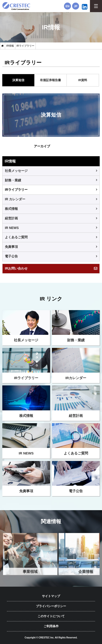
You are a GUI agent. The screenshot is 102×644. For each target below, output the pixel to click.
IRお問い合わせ (16, 268)
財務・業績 (13, 180)
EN (68, 6)
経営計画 (11, 218)
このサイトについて (51, 616)
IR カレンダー (15, 199)
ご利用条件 (51, 626)
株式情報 (11, 209)
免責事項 (11, 247)
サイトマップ (51, 596)
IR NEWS (12, 228)
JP (76, 6)
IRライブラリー (16, 190)
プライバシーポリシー (51, 606)
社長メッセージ (16, 171)
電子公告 (11, 256)
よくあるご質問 (16, 237)
